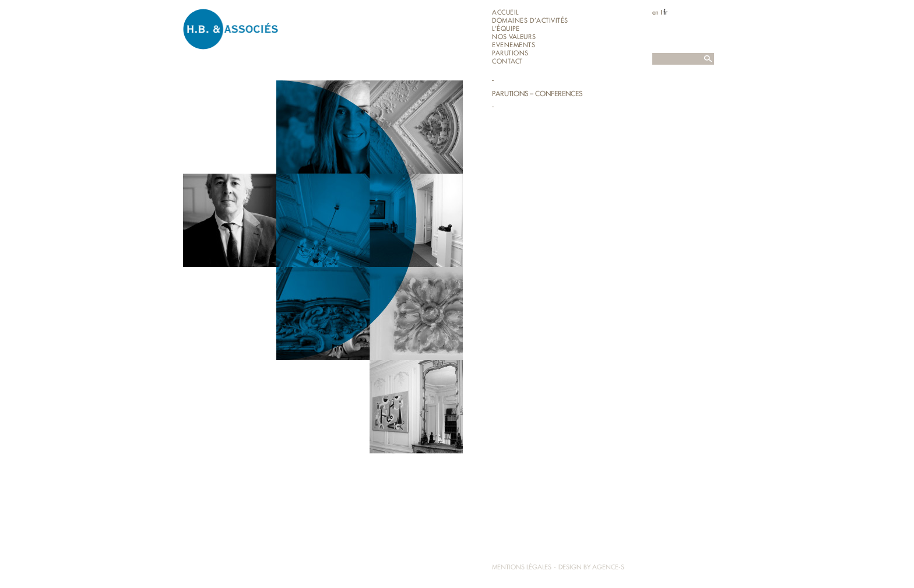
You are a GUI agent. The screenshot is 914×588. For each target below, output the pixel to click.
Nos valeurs (514, 37)
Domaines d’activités (530, 21)
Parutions (510, 53)
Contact (507, 61)
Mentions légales (522, 567)
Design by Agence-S (591, 567)
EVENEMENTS (514, 45)
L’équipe (506, 29)
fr (665, 12)
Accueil (505, 13)
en (655, 12)
